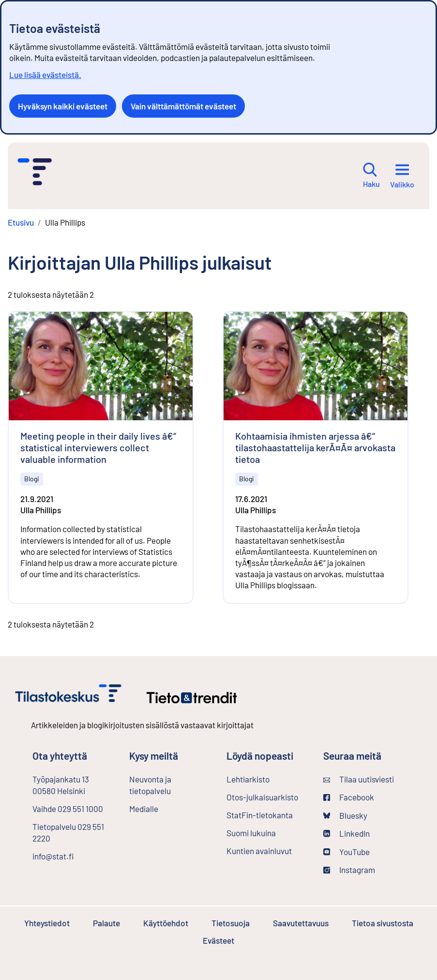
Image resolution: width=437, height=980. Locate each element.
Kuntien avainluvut (259, 851)
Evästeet (218, 940)
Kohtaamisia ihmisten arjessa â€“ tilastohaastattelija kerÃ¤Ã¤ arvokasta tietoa (315, 447)
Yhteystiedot (47, 923)
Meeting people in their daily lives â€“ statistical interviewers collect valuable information (98, 447)
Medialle (144, 809)
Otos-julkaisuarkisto (267, 796)
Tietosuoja (231, 923)
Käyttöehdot (166, 923)
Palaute (106, 923)
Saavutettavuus (301, 923)
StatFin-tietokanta (267, 814)
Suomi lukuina (251, 833)
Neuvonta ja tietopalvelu (150, 785)
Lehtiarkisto (267, 779)
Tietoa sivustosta (383, 923)
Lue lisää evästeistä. (45, 75)
